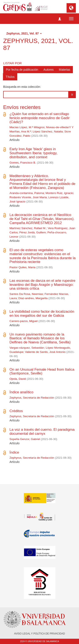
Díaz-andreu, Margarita (33, 298)
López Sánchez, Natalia (48, 131)
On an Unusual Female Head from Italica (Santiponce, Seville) (42, 372)
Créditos (16, 411)
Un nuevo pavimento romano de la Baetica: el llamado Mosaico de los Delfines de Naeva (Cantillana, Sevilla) (40, 338)
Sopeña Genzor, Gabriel (25, 439)
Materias (65, 70)
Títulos (10, 77)
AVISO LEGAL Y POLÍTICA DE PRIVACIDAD (39, 634)
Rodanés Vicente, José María (28, 197)
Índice (14, 452)
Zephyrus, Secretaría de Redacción (32, 398)
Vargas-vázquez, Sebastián (27, 348)
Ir (72, 95)
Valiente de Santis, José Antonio (45, 352)
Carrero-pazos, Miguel (24, 321)
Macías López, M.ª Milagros (27, 127)
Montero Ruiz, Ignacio (59, 193)
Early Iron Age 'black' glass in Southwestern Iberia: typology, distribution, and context (33, 153)
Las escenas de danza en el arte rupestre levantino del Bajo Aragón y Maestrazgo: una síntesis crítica (42, 285)
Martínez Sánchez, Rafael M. (28, 228)
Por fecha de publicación (22, 70)
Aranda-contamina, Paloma (27, 193)
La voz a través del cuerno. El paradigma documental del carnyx (42, 432)
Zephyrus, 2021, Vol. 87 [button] (24, 33)
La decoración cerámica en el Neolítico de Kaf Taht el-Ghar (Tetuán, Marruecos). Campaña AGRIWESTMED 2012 (42, 219)
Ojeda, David (18, 379)
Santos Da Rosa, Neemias (26, 294)
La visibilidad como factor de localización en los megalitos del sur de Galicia (42, 314)
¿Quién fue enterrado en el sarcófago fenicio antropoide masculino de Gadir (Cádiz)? (39, 118)
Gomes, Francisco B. (23, 163)
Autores (48, 70)
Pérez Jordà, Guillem (33, 232)
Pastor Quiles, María (22, 267)
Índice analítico (21, 392)
